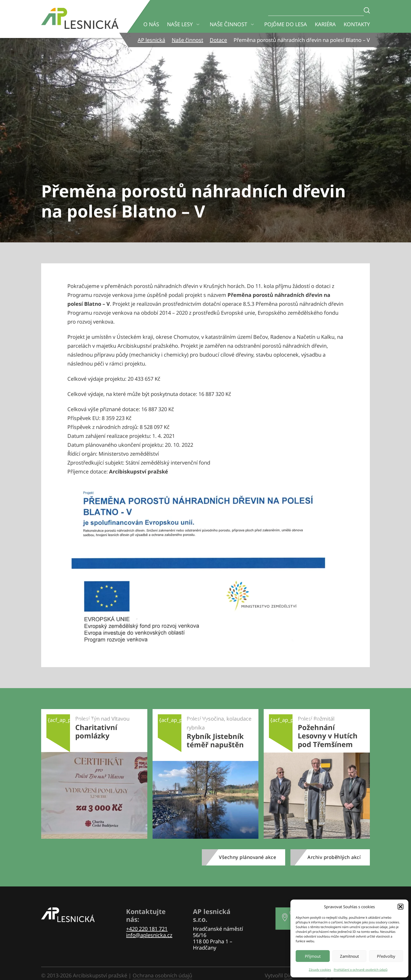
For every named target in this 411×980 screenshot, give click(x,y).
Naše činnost (228, 24)
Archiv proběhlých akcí (334, 857)
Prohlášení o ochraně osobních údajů (361, 970)
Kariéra (325, 24)
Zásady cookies (320, 970)
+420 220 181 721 (147, 929)
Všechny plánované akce (247, 857)
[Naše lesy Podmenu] (198, 24)
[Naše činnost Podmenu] (252, 24)
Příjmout (313, 956)
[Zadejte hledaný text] (367, 10)
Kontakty (357, 24)
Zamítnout (349, 956)
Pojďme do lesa (286, 24)
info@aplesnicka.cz (149, 935)
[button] (401, 907)
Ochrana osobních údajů (162, 975)
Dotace (218, 40)
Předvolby (386, 956)
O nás (151, 24)
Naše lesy (180, 24)
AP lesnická (151, 40)
